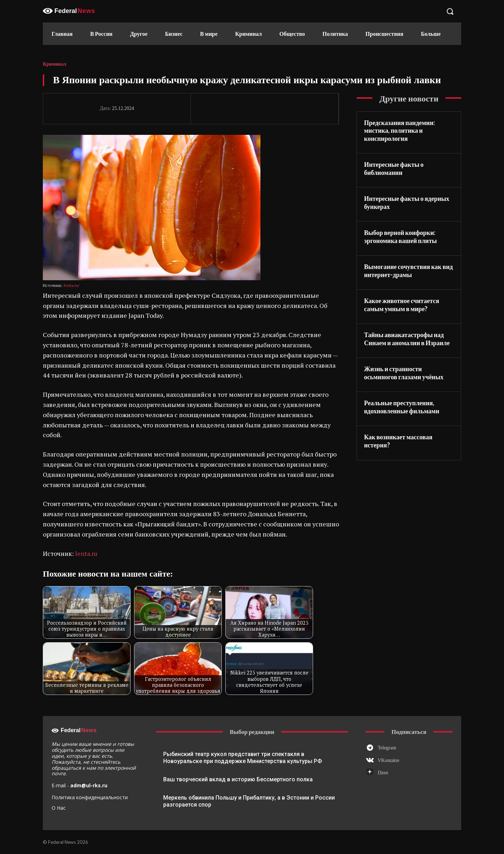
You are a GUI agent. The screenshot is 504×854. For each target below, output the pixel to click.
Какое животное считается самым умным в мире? (402, 305)
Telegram (387, 748)
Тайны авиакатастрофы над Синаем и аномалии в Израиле (407, 339)
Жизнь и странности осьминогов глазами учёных (404, 373)
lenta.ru (86, 553)
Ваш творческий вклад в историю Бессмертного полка (238, 779)
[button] (450, 11)
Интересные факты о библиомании (394, 168)
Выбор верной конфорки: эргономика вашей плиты (400, 237)
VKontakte (388, 760)
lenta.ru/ (72, 285)
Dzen (383, 773)
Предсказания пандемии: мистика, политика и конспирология (399, 130)
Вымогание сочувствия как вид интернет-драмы (408, 271)
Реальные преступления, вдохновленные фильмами (402, 407)
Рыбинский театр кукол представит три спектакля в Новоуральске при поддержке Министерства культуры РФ (243, 758)
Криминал (55, 64)
